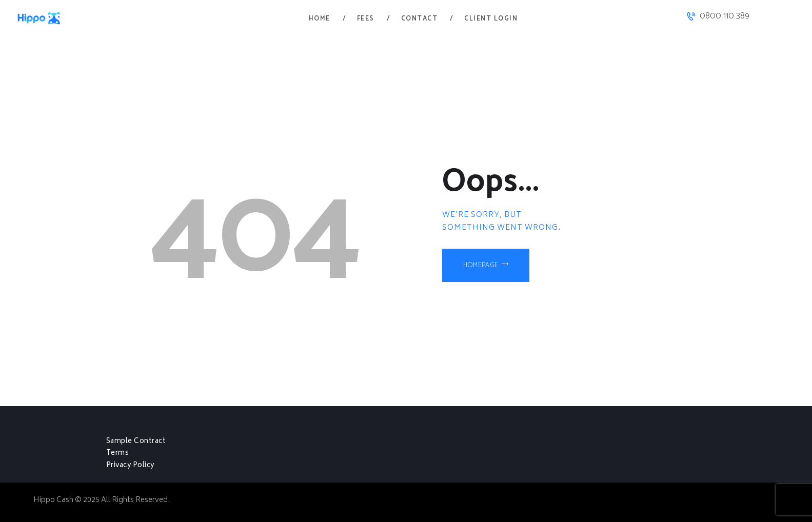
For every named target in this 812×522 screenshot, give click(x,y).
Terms (118, 453)
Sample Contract (137, 441)
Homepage (483, 267)
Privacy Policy (131, 466)
